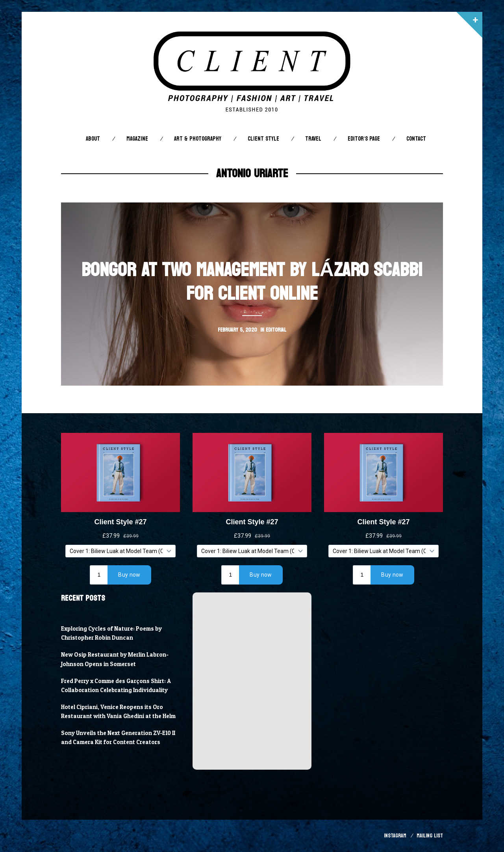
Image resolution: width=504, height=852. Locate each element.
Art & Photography (198, 139)
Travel (313, 139)
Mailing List (430, 836)
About (93, 139)
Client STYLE (263, 139)
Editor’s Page (364, 139)
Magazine (137, 139)
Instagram (395, 836)
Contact (416, 139)
